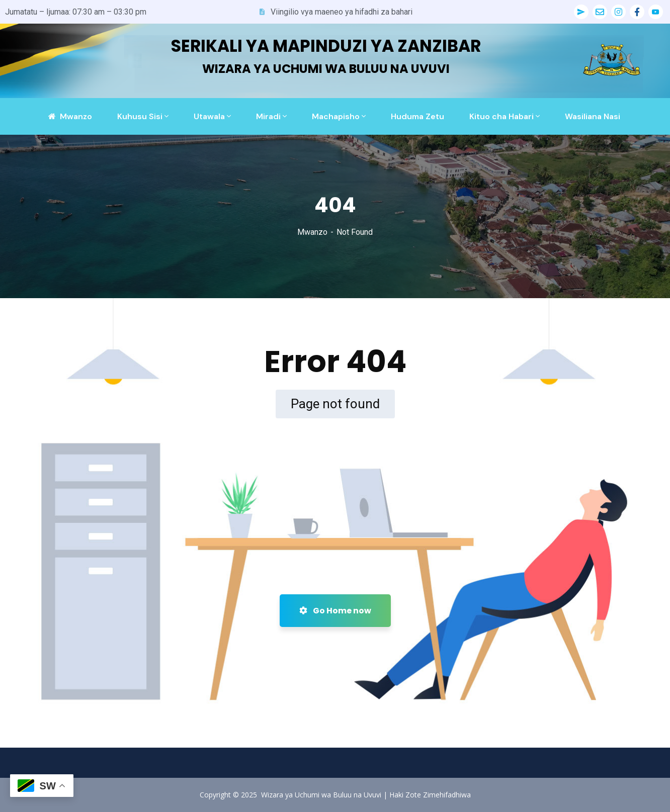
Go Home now (335, 611)
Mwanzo (312, 232)
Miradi (268, 116)
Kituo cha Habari (501, 116)
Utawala (209, 116)
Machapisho (336, 116)
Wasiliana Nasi (593, 116)
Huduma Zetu (417, 116)
